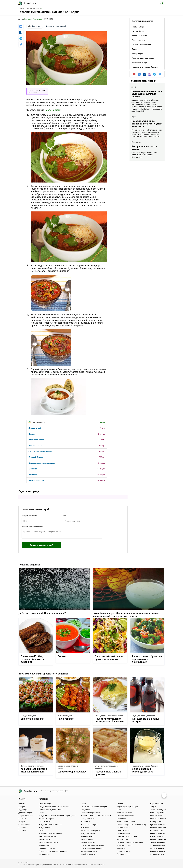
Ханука (153, 807)
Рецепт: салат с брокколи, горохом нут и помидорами (147, 659)
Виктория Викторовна (33, 19)
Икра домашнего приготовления (130, 842)
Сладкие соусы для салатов (128, 836)
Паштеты (120, 804)
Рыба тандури (66, 719)
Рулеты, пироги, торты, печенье (52, 810)
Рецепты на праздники (90, 831)
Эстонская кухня (157, 848)
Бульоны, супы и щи (47, 848)
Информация (44, 854)
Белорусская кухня (158, 839)
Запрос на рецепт (26, 816)
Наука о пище (44, 839)
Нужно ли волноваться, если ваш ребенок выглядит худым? (147, 94)
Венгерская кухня (157, 833)
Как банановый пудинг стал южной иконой (34, 770)
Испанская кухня (124, 851)
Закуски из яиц (87, 839)
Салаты (42, 813)
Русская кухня (123, 839)
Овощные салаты (88, 819)
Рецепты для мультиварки (128, 807)
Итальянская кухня (125, 813)
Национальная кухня (89, 825)
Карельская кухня (158, 851)
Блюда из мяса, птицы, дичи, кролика (70, 767)
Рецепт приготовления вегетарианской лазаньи (109, 720)
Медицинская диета (89, 851)
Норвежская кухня (158, 804)
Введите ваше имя (29, 515)
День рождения (123, 854)
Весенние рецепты (158, 813)
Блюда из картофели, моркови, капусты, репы (58, 816)
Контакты (22, 831)
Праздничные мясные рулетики (108, 773)
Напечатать (35, 26)
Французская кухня (125, 845)
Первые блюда (45, 822)
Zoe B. (134, 87)
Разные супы (44, 845)
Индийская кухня (65, 716)
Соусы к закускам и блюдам (92, 845)
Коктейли (85, 828)
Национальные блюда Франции (145, 766)
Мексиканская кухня (125, 816)
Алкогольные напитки (126, 822)
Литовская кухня (157, 854)
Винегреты (121, 848)
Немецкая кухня (157, 822)
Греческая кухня (157, 836)
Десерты (42, 831)
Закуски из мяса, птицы (49, 842)
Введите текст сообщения (32, 526)
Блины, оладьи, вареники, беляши (109, 716)
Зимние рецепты (88, 842)
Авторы (22, 807)
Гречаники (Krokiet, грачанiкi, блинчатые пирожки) (33, 659)
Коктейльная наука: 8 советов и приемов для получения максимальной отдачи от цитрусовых (126, 615)
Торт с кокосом (53, 110)
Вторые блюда (45, 804)
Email (65, 515)
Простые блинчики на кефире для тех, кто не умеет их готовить (147, 124)
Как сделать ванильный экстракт (146, 720)
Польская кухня (157, 831)
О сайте (22, 804)
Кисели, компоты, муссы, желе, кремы (96, 816)
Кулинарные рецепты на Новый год (131, 825)
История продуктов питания (32, 766)
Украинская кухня (158, 842)
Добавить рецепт (26, 813)
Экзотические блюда (47, 836)
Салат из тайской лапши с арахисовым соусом (110, 658)
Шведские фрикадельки (72, 772)
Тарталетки (121, 819)
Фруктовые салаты (158, 819)
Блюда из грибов (88, 833)
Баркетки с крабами (32, 719)
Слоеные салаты (124, 833)
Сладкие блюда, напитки (91, 813)
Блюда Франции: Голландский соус (142, 770)
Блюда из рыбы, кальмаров (50, 825)
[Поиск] (162, 3)
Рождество (85, 810)
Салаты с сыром (124, 831)
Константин (136, 142)
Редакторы (23, 810)
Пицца (83, 804)
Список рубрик (24, 825)
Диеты (119, 810)
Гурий (134, 117)
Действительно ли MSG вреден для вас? (42, 613)
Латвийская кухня (158, 845)
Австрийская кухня (158, 810)
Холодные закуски (28, 716)
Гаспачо (62, 656)
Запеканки (85, 822)
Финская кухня (156, 816)
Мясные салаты (87, 836)
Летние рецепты (123, 828)
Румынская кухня (157, 825)
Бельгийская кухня (158, 828)
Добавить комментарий (56, 26)
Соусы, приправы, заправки (143, 716)
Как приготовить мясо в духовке (144, 148)
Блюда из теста (45, 828)
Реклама (22, 828)
